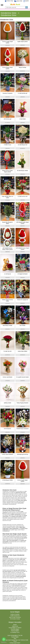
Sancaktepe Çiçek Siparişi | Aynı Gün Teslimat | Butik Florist (15, 641)
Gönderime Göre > (10, 13)
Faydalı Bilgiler (15, 637)
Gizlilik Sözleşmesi (15, 616)
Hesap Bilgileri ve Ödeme (15, 628)
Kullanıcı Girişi (9, 1)
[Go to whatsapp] (4, 639)
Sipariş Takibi (18, 1)
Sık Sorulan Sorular (15, 619)
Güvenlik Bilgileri (15, 629)
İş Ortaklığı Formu (15, 632)
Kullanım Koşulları (15, 614)
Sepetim (26, 1)
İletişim (15, 625)
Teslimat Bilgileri (15, 631)
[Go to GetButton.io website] (4, 642)
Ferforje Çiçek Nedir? (15, 643)
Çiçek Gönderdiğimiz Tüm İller (15, 635)
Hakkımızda (15, 626)
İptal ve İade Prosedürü (15, 617)
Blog (15, 638)
